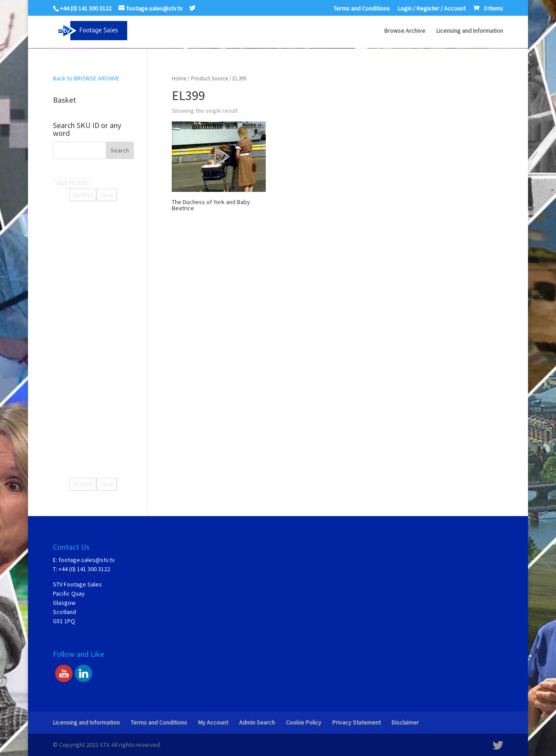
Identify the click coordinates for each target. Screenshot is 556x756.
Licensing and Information (470, 31)
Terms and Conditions (362, 9)
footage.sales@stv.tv (87, 560)
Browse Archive (405, 31)
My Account (213, 722)
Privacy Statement (356, 722)
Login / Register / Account (432, 9)
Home (179, 78)
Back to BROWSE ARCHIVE (86, 78)
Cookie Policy (304, 722)
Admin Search (257, 722)
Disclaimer (405, 722)
